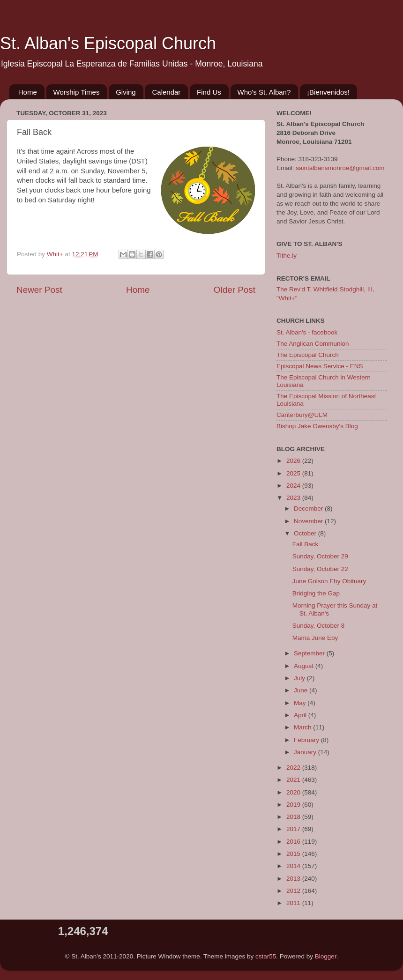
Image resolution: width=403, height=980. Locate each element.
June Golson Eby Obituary (329, 581)
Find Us (209, 92)
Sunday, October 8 (319, 626)
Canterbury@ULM (302, 415)
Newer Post (39, 290)
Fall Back (306, 544)
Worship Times (77, 92)
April (301, 715)
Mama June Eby (315, 638)
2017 (294, 829)
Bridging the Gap (316, 593)
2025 (294, 473)
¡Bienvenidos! (328, 92)
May (301, 703)
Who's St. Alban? (264, 92)
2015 (294, 854)
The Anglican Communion (313, 344)
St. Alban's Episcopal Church (108, 43)
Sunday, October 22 (320, 569)
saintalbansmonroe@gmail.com (340, 168)
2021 (294, 780)
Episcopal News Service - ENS (320, 366)
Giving (126, 92)
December (309, 509)
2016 (294, 842)
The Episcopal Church (308, 355)
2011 (294, 903)
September (310, 653)
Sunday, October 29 (320, 556)
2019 (294, 805)
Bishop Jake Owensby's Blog (317, 426)
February (307, 740)
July (300, 678)
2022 (294, 768)
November (309, 521)
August (305, 666)
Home (28, 92)
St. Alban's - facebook (307, 332)
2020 (294, 792)
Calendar (166, 92)
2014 (294, 866)
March (303, 727)
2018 (294, 817)
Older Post (235, 290)
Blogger (326, 956)
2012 (294, 891)
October (306, 533)
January (306, 752)
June (302, 690)
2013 (294, 879)
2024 (294, 486)
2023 (294, 498)
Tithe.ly (287, 256)
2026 (294, 461)
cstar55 (266, 956)
